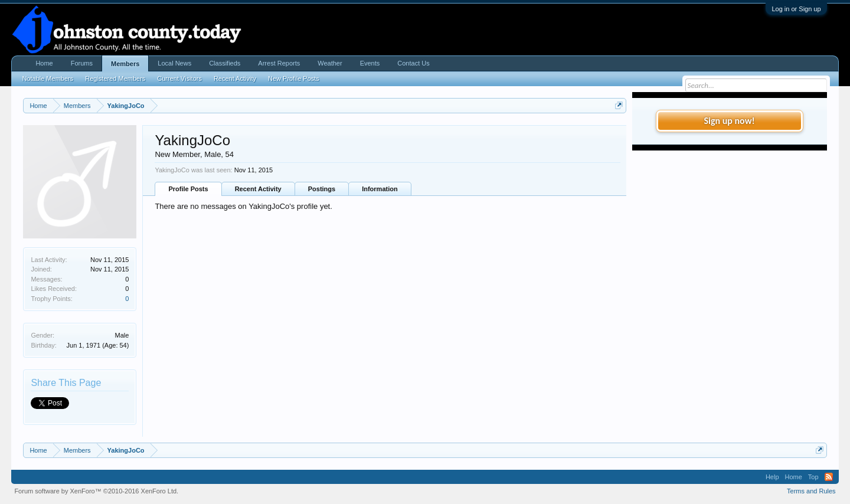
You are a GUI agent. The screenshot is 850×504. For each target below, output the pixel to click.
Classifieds (225, 63)
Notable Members (48, 78)
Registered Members (115, 78)
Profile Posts (188, 189)
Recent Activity (258, 189)
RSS (829, 477)
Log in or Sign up (796, 9)
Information (380, 189)
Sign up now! (729, 121)
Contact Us (413, 63)
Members (125, 64)
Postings (322, 189)
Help (772, 477)
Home (44, 63)
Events (370, 63)
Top (813, 477)
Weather (330, 63)
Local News (174, 63)
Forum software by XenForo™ (96, 491)
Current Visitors (179, 78)
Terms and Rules (811, 491)
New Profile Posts (294, 78)
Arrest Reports (279, 63)
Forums (82, 63)
